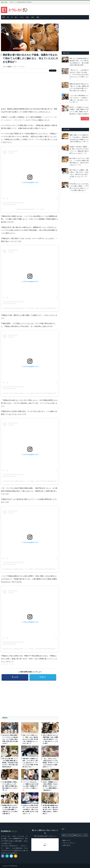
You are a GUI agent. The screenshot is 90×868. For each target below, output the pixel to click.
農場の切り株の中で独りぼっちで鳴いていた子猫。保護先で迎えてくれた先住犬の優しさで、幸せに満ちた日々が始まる (79, 87)
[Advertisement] (30, 88)
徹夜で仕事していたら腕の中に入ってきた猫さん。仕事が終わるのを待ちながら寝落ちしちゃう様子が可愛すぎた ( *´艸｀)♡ (79, 138)
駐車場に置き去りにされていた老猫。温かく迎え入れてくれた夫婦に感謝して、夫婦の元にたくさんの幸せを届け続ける (10, 809)
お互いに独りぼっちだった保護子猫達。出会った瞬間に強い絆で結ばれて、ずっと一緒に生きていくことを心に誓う (50, 739)
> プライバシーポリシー (68, 843)
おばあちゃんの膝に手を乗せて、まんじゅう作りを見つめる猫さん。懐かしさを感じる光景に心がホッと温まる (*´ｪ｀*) (30, 809)
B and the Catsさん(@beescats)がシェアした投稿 (18, 308)
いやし (22, 17)
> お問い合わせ (66, 845)
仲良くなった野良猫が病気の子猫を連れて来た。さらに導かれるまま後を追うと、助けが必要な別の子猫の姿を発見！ (21, 2)
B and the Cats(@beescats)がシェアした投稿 (30, 209)
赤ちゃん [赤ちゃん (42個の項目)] (82, 835)
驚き (28, 17)
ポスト (44, 676)
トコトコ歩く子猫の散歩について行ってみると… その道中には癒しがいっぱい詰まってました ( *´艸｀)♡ (79, 99)
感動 (38, 17)
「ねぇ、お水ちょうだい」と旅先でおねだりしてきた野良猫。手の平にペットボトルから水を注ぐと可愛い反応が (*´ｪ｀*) (50, 763)
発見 (33, 17)
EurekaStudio (13, 866)
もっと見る (85, 119)
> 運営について (66, 840)
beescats (6, 664)
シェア (16, 676)
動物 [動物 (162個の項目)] (64, 835)
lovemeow (12, 664)
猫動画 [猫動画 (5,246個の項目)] (75, 835)
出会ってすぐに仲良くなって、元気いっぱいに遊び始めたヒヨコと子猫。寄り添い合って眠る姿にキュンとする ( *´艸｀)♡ (30, 739)
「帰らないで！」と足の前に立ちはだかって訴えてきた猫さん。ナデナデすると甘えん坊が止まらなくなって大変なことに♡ (79, 74)
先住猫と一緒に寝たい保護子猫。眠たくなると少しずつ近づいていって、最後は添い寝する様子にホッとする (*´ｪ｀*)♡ (79, 150)
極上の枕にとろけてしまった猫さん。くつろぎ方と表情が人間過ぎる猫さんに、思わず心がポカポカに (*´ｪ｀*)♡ (79, 162)
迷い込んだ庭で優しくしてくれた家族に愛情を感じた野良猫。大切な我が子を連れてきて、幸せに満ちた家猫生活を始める (10, 763)
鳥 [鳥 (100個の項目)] (87, 835)
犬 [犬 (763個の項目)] (67, 835)
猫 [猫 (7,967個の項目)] (71, 835)
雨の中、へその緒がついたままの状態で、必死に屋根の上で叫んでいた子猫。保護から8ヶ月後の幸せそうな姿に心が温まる (79, 111)
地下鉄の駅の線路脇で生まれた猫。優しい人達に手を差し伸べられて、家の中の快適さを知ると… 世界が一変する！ (51, 809)
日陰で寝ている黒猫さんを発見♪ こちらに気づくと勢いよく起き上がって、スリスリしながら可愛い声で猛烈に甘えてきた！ (30, 763)
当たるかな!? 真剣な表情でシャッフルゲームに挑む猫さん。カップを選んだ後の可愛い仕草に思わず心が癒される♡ (10, 739)
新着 (4, 17)
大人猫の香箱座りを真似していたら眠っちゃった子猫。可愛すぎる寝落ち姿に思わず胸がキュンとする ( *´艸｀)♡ (10, 786)
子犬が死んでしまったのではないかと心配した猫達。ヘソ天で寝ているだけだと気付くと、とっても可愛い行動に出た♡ (79, 187)
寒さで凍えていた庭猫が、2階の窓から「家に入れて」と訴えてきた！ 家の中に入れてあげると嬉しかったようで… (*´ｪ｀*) (79, 174)
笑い (16, 17)
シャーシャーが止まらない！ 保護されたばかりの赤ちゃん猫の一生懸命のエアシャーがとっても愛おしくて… (30, 786)
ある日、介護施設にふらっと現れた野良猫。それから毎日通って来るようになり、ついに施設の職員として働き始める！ (50, 786)
